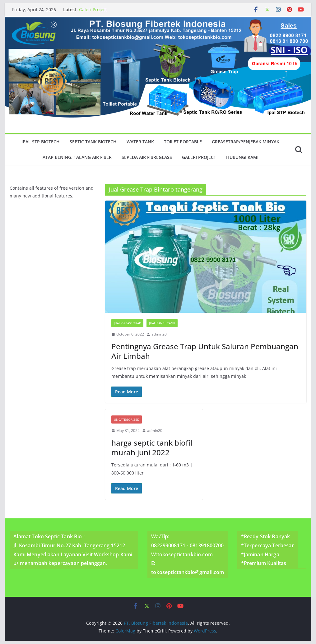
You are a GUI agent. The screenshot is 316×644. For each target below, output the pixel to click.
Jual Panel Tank (162, 323)
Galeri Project (93, 9)
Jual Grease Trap (127, 323)
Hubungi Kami (242, 157)
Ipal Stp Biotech (41, 142)
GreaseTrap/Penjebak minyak (246, 142)
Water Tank (140, 142)
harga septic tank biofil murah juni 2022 (152, 447)
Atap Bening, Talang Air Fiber (77, 157)
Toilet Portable (183, 142)
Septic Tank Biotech (93, 142)
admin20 (159, 334)
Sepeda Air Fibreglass (147, 157)
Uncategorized (127, 419)
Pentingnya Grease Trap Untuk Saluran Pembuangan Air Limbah (205, 351)
